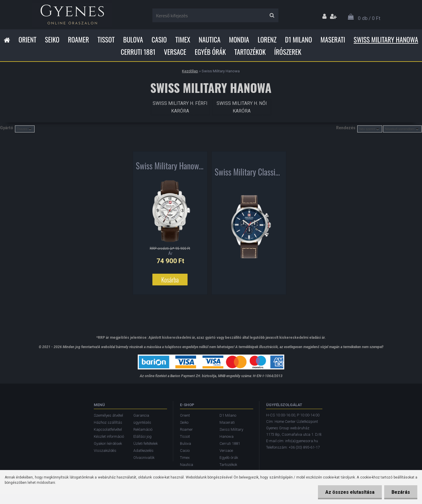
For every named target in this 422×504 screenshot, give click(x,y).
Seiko (52, 40)
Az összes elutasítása (350, 492)
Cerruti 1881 (138, 52)
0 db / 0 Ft (369, 18)
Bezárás (401, 492)
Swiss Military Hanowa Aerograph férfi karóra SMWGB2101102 (170, 167)
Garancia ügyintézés (142, 419)
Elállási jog (142, 436)
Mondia (239, 40)
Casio (159, 40)
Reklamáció (143, 429)
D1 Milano (299, 40)
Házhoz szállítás (108, 422)
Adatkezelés (143, 451)
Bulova (133, 40)
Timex (183, 40)
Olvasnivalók (144, 458)
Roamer (79, 40)
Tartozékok (250, 52)
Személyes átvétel (108, 415)
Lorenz (267, 40)
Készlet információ (109, 436)
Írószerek (288, 52)
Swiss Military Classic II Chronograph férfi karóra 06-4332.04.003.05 (249, 173)
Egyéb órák (210, 52)
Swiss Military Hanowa (386, 40)
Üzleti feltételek (146, 443)
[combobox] (370, 129)
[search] (272, 16)
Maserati (333, 40)
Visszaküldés (105, 451)
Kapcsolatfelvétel (108, 429)
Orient (27, 40)
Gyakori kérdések (108, 443)
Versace (175, 52)
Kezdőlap (190, 71)
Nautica (210, 40)
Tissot (106, 40)
